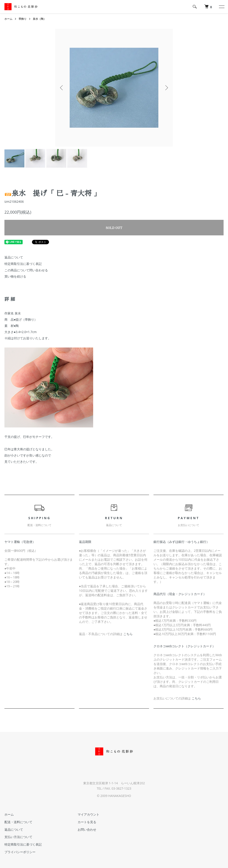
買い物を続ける (15, 276)
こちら (128, 634)
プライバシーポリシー (20, 852)
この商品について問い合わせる (26, 270)
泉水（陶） (39, 19)
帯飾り (23, 19)
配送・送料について (18, 822)
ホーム (8, 19)
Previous (62, 88)
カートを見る (87, 822)
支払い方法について (18, 837)
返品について (14, 257)
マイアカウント (88, 814)
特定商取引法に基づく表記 (23, 264)
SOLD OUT (114, 228)
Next (166, 88)
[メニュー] (221, 7)
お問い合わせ (87, 829)
